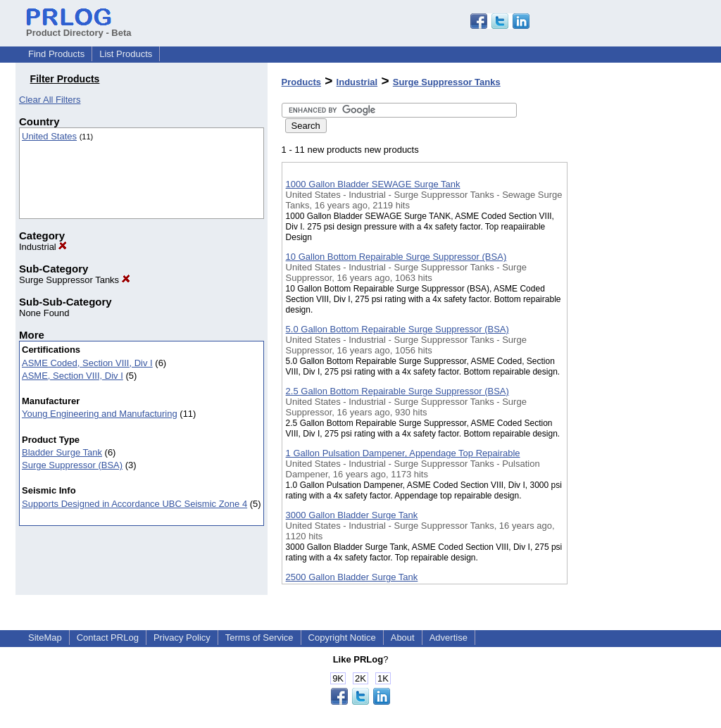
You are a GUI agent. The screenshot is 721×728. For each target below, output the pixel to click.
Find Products (56, 54)
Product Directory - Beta (79, 27)
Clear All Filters (50, 100)
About (403, 638)
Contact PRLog (108, 638)
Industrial (43, 247)
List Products (126, 54)
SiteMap (45, 638)
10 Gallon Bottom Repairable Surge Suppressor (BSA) (396, 257)
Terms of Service (259, 638)
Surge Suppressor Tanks (75, 280)
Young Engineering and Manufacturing (100, 414)
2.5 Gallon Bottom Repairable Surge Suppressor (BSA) (397, 391)
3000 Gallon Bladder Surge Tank (352, 515)
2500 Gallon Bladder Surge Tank (352, 577)
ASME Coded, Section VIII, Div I (87, 363)
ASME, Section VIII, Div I (73, 376)
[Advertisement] (638, 365)
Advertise (449, 638)
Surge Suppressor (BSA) (72, 465)
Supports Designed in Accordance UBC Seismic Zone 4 (134, 504)
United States (49, 136)
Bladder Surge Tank (62, 452)
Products (301, 82)
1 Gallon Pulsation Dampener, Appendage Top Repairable (403, 453)
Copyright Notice (342, 638)
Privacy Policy (182, 638)
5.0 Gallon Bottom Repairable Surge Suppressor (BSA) (397, 329)
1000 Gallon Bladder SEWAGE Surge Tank (373, 184)
